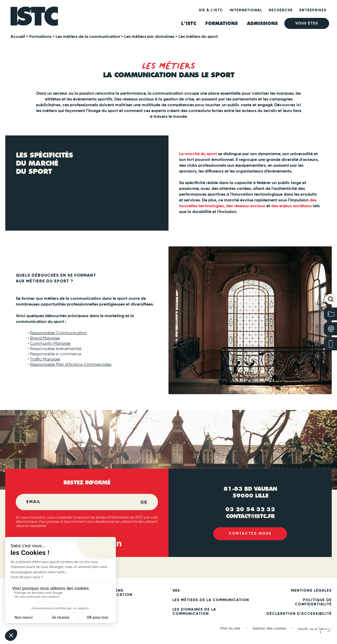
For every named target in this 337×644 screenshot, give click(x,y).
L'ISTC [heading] (189, 23)
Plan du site (230, 628)
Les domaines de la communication (194, 612)
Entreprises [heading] (313, 10)
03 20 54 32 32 (250, 509)
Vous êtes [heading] (307, 23)
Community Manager (50, 344)
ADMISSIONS (262, 23)
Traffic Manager (45, 359)
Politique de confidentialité (313, 602)
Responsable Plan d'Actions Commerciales (71, 365)
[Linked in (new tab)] (118, 543)
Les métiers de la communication (211, 600)
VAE (176, 591)
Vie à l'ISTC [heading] (211, 10)
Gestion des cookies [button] (269, 628)
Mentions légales (311, 591)
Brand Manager (45, 338)
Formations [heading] (222, 23)
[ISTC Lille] (34, 18)
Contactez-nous (250, 534)
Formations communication (114, 593)
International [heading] (246, 10)
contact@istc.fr (250, 516)
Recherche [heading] (281, 10)
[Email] (83, 502)
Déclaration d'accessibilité (299, 614)
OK (144, 502)
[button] (331, 299)
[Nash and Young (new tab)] (315, 630)
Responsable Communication (58, 333)
